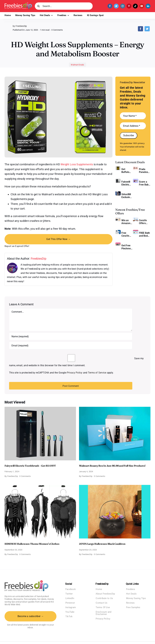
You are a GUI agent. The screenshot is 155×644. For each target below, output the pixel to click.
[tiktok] (135, 6)
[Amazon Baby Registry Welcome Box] (136, 180)
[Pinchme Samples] (118, 244)
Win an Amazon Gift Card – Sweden (127, 222)
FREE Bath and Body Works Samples (144, 234)
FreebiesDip (39, 259)
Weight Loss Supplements (77, 164)
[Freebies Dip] (18, 3)
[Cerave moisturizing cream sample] (118, 231)
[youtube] (142, 6)
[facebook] (110, 6)
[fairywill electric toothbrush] (118, 180)
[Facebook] (140, 29)
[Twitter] (147, 29)
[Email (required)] (71, 345)
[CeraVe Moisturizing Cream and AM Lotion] (136, 219)
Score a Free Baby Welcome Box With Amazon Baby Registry (144, 183)
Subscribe (129, 135)
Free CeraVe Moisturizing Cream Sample (127, 234)
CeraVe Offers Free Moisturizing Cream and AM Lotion (145, 222)
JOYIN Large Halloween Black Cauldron (102, 544)
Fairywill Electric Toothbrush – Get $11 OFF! (127, 183)
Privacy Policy (75, 373)
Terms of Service (97, 373)
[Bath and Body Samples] (136, 231)
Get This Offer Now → (58, 239)
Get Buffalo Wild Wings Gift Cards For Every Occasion (127, 171)
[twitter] (116, 6)
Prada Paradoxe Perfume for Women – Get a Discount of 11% (144, 171)
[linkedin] (148, 6)
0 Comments (57, 30)
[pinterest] (129, 6)
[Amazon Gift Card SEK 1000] (118, 219)
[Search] (38, 6)
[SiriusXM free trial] (118, 192)
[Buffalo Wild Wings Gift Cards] (118, 167)
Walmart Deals (77, 65)
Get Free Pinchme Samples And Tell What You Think (126, 247)
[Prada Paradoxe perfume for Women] (136, 167)
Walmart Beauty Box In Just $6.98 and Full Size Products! (112, 466)
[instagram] (123, 6)
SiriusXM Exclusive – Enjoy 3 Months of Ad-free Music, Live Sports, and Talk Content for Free (127, 196)
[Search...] (64, 6)
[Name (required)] (71, 336)
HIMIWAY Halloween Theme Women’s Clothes (32, 544)
